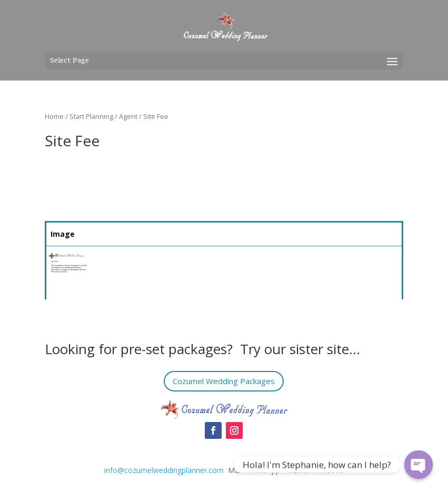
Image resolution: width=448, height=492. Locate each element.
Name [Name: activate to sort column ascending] (107, 234)
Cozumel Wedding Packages (224, 381)
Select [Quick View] (374, 261)
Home (54, 116)
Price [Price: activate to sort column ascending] (316, 234)
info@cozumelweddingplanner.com (164, 470)
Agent (128, 116)
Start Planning (91, 116)
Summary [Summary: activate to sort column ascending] (171, 234)
